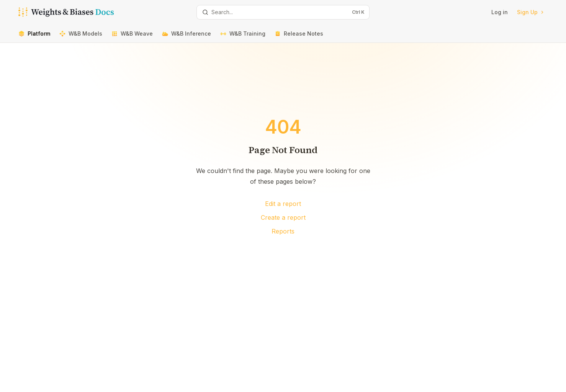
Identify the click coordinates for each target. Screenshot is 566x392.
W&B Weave (132, 37)
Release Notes (299, 37)
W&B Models (81, 37)
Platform (34, 37)
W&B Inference (186, 37)
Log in (500, 12)
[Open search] (283, 12)
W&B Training (243, 37)
